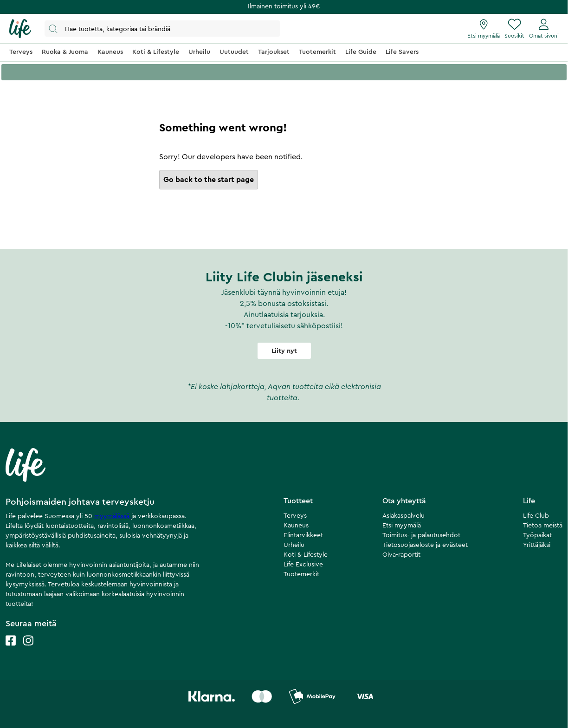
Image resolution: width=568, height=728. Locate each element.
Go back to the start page (209, 180)
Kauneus (296, 526)
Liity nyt (284, 351)
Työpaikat (537, 535)
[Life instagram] (28, 650)
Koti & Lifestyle (306, 555)
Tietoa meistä (543, 526)
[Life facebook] (11, 650)
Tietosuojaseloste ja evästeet (425, 545)
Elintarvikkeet (303, 535)
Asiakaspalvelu (403, 516)
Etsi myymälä (402, 526)
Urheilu (294, 545)
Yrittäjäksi (537, 545)
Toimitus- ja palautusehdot (421, 535)
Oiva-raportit (401, 555)
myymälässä (113, 516)
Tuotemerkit (301, 574)
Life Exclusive (303, 565)
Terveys (295, 516)
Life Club (536, 516)
